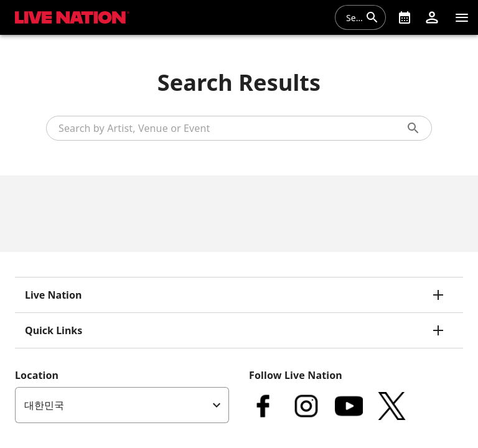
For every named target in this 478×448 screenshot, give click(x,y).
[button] (432, 17)
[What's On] (405, 17)
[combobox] (353, 17)
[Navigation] (462, 17)
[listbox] (122, 405)
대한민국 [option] (45, 405)
